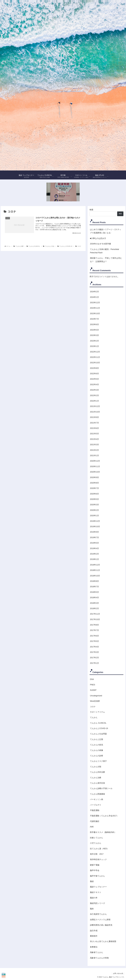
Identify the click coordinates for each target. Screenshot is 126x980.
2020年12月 (95, 461)
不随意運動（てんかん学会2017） (104, 816)
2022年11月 (95, 357)
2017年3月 (94, 652)
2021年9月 (94, 417)
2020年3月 (94, 505)
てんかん (94, 717)
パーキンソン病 (96, 799)
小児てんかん (96, 843)
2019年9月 (94, 532)
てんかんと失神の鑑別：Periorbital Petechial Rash (104, 251)
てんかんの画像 (96, 750)
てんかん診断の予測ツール (101, 788)
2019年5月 (94, 543)
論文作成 (94, 931)
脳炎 (92, 909)
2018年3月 (94, 603)
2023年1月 (94, 346)
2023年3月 (94, 335)
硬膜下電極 (95, 865)
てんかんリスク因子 (98, 761)
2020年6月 (94, 494)
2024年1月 (94, 297)
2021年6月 (94, 428)
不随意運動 (95, 810)
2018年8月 (94, 581)
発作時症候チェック (98, 859)
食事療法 (94, 947)
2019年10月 (95, 527)
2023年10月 (95, 314)
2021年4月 (94, 439)
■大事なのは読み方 (98, 238)
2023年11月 (95, 308)
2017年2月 (94, 658)
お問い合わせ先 (118, 973)
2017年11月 (95, 614)
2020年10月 (95, 472)
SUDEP (93, 690)
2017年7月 (94, 630)
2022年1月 (94, 401)
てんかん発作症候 (97, 783)
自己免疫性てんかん (98, 914)
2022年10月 (95, 363)
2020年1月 (94, 516)
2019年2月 (94, 554)
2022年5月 (94, 379)
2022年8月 (94, 368)
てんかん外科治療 (97, 772)
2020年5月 (94, 499)
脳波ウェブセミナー (98, 887)
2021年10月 (95, 412)
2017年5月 (94, 641)
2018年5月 (94, 592)
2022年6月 (94, 374)
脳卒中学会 (95, 870)
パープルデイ (96, 805)
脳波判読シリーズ (97, 903)
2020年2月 (94, 510)
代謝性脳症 (95, 821)
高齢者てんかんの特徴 (99, 958)
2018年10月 (95, 576)
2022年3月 (94, 390)
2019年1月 (94, 559)
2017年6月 (94, 636)
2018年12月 (95, 565)
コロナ (93, 707)
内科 (92, 827)
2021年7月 (94, 423)
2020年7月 (94, 488)
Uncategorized (96, 696)
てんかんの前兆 (96, 745)
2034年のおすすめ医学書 (100, 244)
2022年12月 (95, 352)
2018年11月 (95, 570)
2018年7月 (94, 587)
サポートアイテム (97, 712)
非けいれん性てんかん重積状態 (103, 941)
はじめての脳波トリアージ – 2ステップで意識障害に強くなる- (106, 231)
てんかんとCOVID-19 (99, 728)
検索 (91, 210)
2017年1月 (94, 663)
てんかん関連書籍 (97, 794)
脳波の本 (94, 898)
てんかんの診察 (96, 756)
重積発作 (94, 936)
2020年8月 (94, 483)
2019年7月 (94, 537)
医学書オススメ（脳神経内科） (103, 832)
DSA (92, 679)
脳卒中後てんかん (97, 876)
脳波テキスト (96, 892)
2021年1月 (94, 456)
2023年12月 (95, 303)
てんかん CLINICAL (98, 723)
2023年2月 (94, 341)
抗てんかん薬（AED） (99, 849)
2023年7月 (94, 319)
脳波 (92, 881)
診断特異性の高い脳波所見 (101, 925)
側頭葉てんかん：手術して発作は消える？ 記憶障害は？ (106, 260)
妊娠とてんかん (96, 838)
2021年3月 (94, 445)
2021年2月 (94, 450)
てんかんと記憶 (96, 739)
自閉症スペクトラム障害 (100, 920)
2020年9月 (94, 477)
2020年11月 (95, 466)
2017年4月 (94, 647)
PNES (93, 685)
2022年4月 (94, 385)
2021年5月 (94, 434)
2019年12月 (95, 521)
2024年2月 (94, 292)
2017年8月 (94, 625)
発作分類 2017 (97, 854)
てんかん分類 (96, 767)
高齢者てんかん (96, 952)
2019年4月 (94, 548)
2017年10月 (95, 619)
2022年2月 (94, 395)
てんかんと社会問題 (98, 734)
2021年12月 (95, 406)
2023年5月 (94, 330)
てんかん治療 (96, 778)
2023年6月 (94, 324)
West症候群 (95, 701)
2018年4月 (94, 598)
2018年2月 (94, 608)
